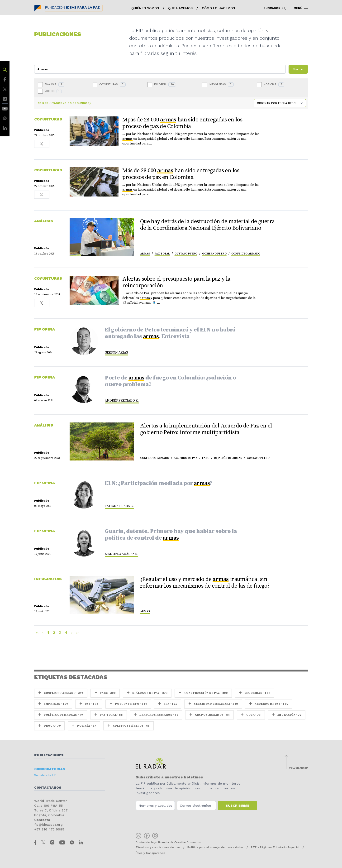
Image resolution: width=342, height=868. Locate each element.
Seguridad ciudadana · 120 (213, 704)
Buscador (275, 8)
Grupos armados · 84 (209, 715)
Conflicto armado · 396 (61, 693)
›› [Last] (77, 632)
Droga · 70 (49, 726)
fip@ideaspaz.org (48, 825)
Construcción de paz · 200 (203, 693)
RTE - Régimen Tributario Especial (275, 847)
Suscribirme (237, 806)
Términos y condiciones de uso (158, 847)
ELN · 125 (168, 704)
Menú (301, 8)
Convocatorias (50, 769)
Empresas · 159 (53, 704)
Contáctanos (48, 787)
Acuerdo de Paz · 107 (269, 704)
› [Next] (72, 632)
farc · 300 (105, 693)
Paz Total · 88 (109, 715)
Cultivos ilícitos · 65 (128, 726)
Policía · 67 (84, 726)
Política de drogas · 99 (61, 715)
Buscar (298, 69)
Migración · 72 (287, 715)
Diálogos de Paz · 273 (147, 693)
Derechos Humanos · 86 (156, 715)
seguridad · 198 (255, 693)
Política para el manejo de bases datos (215, 847)
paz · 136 (89, 704)
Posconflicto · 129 (128, 704)
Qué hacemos (180, 8)
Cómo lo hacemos (218, 8)
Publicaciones (49, 755)
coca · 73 (251, 715)
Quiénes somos (145, 8)
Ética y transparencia (150, 853)
